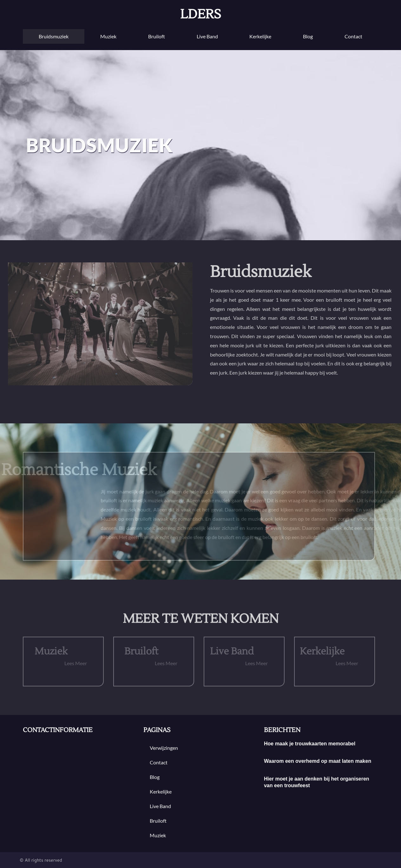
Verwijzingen (164, 748)
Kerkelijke (260, 36)
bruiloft (157, 36)
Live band (207, 36)
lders (201, 14)
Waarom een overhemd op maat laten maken (318, 761)
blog (308, 36)
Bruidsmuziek (54, 36)
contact (353, 36)
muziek (108, 36)
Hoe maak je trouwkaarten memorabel (310, 744)
